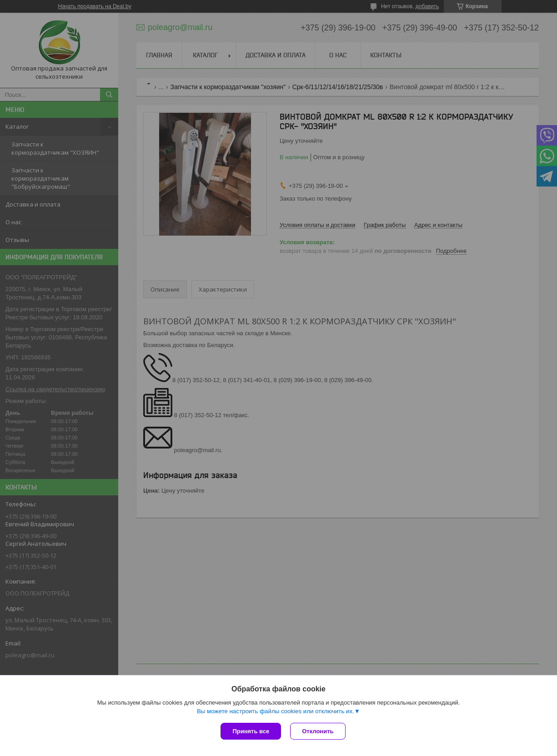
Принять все (251, 731)
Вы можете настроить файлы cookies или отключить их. (276, 711)
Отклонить (318, 731)
